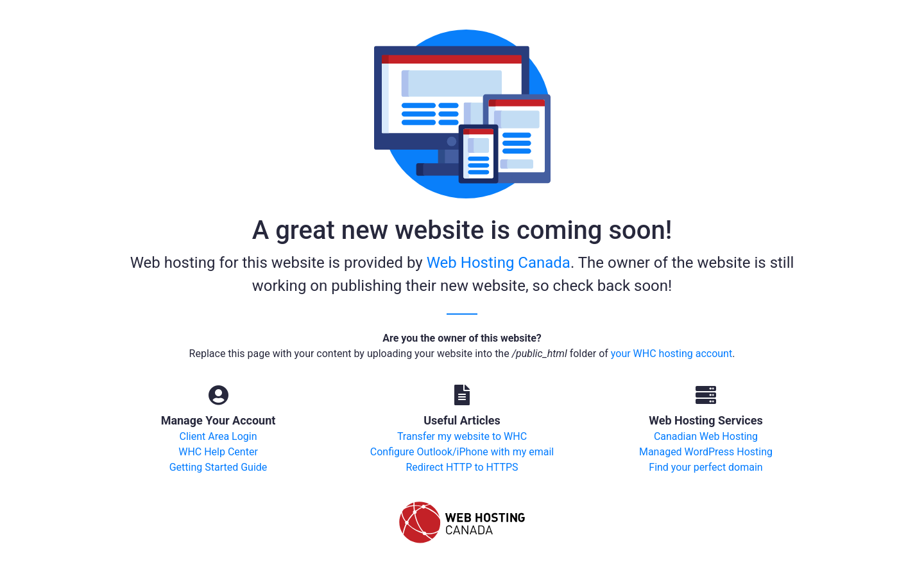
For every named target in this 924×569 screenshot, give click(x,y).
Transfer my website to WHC (462, 436)
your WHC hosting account (672, 354)
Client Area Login (218, 436)
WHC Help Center (218, 452)
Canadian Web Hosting (706, 436)
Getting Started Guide (218, 467)
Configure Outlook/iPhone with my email (462, 452)
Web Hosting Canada (499, 263)
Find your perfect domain (706, 467)
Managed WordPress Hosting (706, 452)
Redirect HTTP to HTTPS (462, 467)
